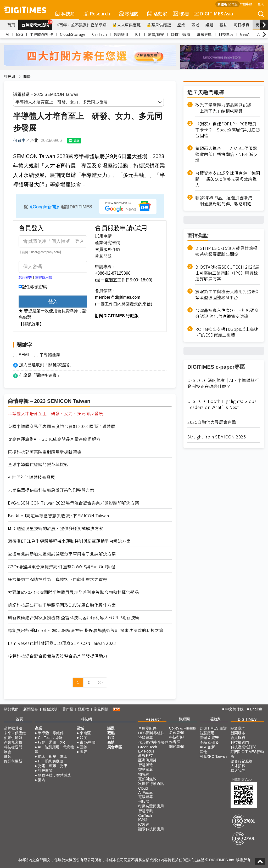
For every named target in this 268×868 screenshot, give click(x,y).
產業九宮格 (13, 742)
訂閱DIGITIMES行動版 (247, 754)
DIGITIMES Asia (213, 13)
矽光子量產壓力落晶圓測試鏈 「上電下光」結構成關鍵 (225, 108)
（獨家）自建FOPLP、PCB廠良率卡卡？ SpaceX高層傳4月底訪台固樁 (228, 130)
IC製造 (144, 824)
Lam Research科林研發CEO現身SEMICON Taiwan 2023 (62, 643)
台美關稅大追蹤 (37, 24)
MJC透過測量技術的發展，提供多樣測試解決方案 (55, 528)
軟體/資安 (156, 34)
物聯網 (144, 774)
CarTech (99, 34)
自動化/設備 (180, 34)
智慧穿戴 (146, 811)
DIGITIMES (247, 719)
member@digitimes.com (118, 297)
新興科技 (146, 755)
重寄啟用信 (44, 277)
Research (97, 13)
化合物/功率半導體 (153, 742)
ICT (138, 34)
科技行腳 (176, 737)
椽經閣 (129, 13)
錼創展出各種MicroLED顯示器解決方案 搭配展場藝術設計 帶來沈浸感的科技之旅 (86, 630)
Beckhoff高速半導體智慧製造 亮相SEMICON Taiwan (58, 516)
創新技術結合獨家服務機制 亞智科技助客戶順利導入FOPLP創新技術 (74, 618)
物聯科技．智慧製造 (54, 775)
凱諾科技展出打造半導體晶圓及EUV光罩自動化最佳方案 (62, 605)
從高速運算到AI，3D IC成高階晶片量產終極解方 (54, 439)
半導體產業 (50, 355)
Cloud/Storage (73, 34)
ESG (19, 34)
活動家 (157, 13)
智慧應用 (121, 34)
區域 (195, 25)
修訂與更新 (13, 761)
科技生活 (226, 34)
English (256, 709)
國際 (83, 747)
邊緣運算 (146, 738)
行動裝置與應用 (151, 806)
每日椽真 (242, 25)
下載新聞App (241, 779)
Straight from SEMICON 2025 (217, 437)
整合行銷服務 (242, 761)
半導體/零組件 (41, 34)
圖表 (42, 780)
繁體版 (222, 4)
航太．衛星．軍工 (53, 756)
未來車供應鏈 (127, 25)
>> (100, 682)
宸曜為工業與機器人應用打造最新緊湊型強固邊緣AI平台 (228, 294)
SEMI (24, 355)
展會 (8, 752)
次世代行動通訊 (151, 784)
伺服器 (144, 801)
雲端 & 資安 (209, 738)
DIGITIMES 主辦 (213, 728)
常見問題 (103, 256)
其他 (203, 752)
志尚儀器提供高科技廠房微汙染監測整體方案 (51, 490)
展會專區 (204, 34)
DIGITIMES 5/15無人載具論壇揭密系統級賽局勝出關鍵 (226, 251)
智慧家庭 (146, 769)
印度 (83, 738)
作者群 (175, 742)
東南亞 (85, 733)
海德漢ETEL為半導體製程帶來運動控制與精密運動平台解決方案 (69, 541)
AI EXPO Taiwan (213, 756)
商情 (260, 25)
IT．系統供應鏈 (51, 761)
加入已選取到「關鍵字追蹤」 (46, 365)
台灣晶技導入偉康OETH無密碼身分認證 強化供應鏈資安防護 (227, 313)
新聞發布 (31, 709)
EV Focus (146, 751)
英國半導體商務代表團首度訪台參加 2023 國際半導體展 (62, 426)
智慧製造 (146, 765)
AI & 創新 (207, 747)
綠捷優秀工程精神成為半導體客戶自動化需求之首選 (58, 579)
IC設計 (144, 820)
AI (7, 34)
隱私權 (83, 709)
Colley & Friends (183, 728)
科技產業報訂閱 (243, 747)
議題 (209, 25)
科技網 (65, 13)
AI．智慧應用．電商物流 (55, 749)
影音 (180, 14)
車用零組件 (147, 728)
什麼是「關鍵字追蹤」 (40, 375)
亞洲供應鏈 (147, 760)
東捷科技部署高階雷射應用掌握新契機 (45, 452)
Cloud (143, 788)
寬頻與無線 (147, 779)
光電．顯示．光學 (53, 766)
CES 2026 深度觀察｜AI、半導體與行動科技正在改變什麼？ (223, 383)
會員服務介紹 (108, 249)
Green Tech (148, 747)
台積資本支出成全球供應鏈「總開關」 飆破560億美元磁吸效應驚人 (228, 179)
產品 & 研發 (209, 742)
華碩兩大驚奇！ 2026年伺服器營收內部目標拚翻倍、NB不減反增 (227, 154)
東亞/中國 (88, 742)
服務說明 (50, 709)
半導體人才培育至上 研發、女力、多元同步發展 (55, 413)
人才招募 (238, 766)
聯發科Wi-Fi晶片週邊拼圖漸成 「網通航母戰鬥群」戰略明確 (226, 201)
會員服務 (238, 738)
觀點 (224, 25)
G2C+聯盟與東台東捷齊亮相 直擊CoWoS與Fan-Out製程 (61, 567)
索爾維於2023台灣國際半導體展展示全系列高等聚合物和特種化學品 (73, 592)
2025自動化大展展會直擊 (212, 422)
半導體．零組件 (51, 733)
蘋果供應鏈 (159, 25)
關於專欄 (176, 747)
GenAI (245, 34)
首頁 (11, 25)
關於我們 (11, 709)
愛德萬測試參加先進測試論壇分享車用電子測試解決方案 (62, 554)
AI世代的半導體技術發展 (31, 477)
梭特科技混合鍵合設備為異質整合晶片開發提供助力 (58, 656)
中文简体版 (234, 709)
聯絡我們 (238, 771)
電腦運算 (146, 797)
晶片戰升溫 (13, 728)
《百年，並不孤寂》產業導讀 (81, 25)
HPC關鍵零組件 (151, 733)
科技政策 (45, 771)
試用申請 (103, 236)
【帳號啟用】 (31, 324)
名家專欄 (176, 732)
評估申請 (246, 4)
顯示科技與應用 (151, 829)
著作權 (68, 709)
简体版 (233, 4)
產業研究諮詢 (108, 243)
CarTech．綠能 (50, 738)
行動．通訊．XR (51, 742)
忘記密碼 (25, 277)
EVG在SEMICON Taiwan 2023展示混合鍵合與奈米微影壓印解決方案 (73, 503)
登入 (261, 4)
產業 (181, 25)
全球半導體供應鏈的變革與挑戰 (38, 464)
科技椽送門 (13, 747)
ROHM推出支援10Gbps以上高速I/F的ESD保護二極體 (227, 332)
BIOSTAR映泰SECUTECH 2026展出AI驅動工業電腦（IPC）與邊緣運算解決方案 (227, 273)
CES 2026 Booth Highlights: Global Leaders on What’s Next (223, 404)
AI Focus (145, 792)
